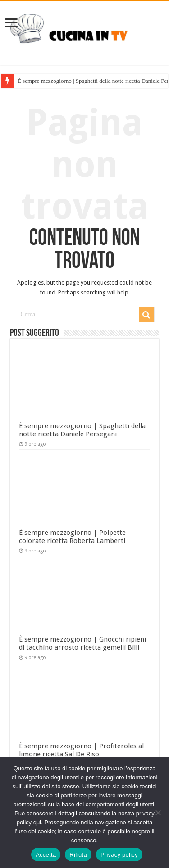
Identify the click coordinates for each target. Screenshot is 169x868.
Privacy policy (119, 855)
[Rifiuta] (158, 813)
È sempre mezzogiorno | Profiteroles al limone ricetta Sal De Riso (81, 750)
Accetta (46, 855)
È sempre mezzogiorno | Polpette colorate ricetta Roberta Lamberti (72, 537)
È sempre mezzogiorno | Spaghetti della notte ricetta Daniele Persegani (82, 430)
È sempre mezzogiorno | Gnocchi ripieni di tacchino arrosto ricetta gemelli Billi (82, 643)
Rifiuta (78, 855)
